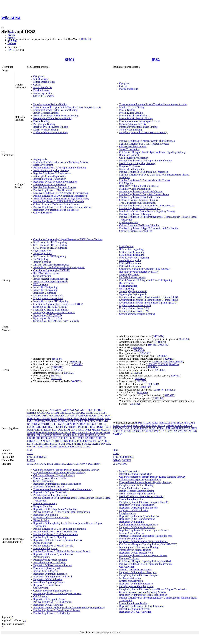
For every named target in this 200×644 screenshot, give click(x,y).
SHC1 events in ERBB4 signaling (50, 248)
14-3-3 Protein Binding (131, 130)
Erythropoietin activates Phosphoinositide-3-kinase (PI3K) (149, 297)
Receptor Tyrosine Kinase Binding (51, 127)
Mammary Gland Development (135, 189)
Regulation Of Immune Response (50, 574)
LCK (55, 430)
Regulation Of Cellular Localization (137, 527)
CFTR (50, 416)
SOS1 (62, 444)
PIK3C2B (100, 435)
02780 (30, 453)
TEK (40, 447)
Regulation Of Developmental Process (52, 565)
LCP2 (61, 430)
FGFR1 (71, 421)
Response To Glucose (130, 166)
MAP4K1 (86, 430)
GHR (52, 424)
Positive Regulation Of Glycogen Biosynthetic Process (147, 206)
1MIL (30, 464)
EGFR (54, 418)
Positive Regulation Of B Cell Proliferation (141, 192)
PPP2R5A (83, 438)
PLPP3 (65, 438)
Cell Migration (127, 183)
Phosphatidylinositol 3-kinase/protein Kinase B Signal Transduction (153, 589)
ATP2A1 (147, 423)
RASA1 (101, 441)
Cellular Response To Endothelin (136, 231)
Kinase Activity (41, 520)
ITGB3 (99, 427)
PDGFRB (90, 435)
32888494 (137, 347)
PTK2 (39, 441)
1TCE (63, 464)
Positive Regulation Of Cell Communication (55, 534)
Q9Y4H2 (126, 460)
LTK (73, 430)
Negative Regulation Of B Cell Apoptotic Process (144, 144)
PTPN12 (64, 441)
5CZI (91, 464)
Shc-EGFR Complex (44, 96)
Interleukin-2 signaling (45, 293)
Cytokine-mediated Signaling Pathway (53, 591)
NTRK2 (40, 435)
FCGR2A (52, 421)
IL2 (104, 424)
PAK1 (81, 435)
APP (74, 410)
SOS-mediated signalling (132, 252)
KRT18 (48, 430)
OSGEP (67, 435)
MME (68, 432)
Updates (12, 43)
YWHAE (182, 431)
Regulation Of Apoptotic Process (50, 599)
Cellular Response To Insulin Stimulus (139, 200)
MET (62, 432)
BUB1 (101, 410)
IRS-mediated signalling (131, 249)
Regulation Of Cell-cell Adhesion (136, 553)
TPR (46, 447)
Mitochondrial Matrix (44, 82)
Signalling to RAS (42, 251)
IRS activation (126, 283)
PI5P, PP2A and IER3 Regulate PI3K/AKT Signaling (146, 280)
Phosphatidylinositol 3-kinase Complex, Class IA (144, 502)
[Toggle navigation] (2, 28)
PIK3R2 (40, 438)
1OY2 (43, 464)
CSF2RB (79, 416)
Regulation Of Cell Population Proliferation (55, 182)
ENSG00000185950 (123, 457)
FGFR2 (79, 421)
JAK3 (149, 425)
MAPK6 (31, 432)
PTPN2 (73, 441)
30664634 (75, 362)
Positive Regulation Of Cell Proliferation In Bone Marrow (62, 207)
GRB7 (82, 424)
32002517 (170, 359)
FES (186, 423)
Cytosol (37, 85)
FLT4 (93, 421)
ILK (57, 427)
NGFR (99, 432)
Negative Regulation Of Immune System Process (144, 530)
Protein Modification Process (134, 488)
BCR (95, 410)
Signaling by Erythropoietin (133, 291)
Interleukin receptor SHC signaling (51, 301)
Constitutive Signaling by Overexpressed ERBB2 (58, 304)
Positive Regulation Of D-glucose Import (140, 208)
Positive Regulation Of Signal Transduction (55, 532)
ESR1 (108, 418)
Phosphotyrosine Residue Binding (50, 104)
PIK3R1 (31, 438)
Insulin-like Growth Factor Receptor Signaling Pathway (61, 199)
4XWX (84, 464)
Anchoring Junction (43, 93)
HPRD (11, 50)
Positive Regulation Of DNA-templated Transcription (60, 196)
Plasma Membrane (43, 87)
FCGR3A (62, 421)
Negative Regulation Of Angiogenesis (52, 173)
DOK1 (38, 418)
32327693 (59, 370)
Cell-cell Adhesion (43, 213)
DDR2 (30, 418)
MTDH (161, 425)
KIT (41, 430)
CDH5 (30, 416)
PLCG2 (57, 438)
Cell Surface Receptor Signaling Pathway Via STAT (145, 561)
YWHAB (172, 431)
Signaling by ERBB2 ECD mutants (51, 310)
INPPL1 (73, 427)
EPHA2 (62, 418)
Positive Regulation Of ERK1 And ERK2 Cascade (59, 201)
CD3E (97, 413)
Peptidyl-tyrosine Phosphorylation (50, 495)
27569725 (69, 373)
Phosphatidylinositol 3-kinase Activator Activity (143, 132)
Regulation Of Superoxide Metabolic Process (56, 210)
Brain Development (129, 155)
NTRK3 (48, 435)
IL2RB (30, 427)
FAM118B (32, 421)
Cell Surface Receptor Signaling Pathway (54, 475)
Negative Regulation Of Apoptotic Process (55, 187)
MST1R (91, 432)
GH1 (47, 424)
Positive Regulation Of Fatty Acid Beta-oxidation (144, 194)
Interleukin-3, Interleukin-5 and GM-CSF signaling (59, 267)
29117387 (141, 381)
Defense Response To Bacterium (50, 184)
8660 (115, 450)
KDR (36, 430)
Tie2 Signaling (41, 259)
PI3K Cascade (126, 246)
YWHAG (192, 431)
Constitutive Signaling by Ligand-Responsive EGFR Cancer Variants (68, 239)
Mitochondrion (41, 79)
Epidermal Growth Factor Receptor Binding (55, 110)
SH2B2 (36, 444)
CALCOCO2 (44, 413)
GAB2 (30, 424)
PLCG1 (49, 438)
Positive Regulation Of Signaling (50, 537)
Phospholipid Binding (44, 124)
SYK (30, 447)
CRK (56, 416)
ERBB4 (100, 418)
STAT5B (96, 444)
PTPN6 (81, 441)
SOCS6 (133, 431)
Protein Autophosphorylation (48, 568)
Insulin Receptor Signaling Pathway (51, 170)
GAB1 (105, 421)
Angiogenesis (40, 159)
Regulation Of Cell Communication (51, 517)
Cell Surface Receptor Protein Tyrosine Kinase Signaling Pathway (152, 152)
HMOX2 (90, 424)
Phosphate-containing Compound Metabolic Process (145, 536)
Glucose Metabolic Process (133, 147)
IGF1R (98, 424)
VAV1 (73, 447)
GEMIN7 (39, 424)
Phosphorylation (41, 557)
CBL (62, 413)
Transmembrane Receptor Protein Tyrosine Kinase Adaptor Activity (67, 107)
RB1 (107, 441)
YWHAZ (118, 434)
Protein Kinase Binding (131, 113)
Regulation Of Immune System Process (53, 554)
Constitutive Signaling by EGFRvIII (51, 270)
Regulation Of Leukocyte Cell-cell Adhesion (142, 606)
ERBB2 (83, 418)
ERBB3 (92, 418)
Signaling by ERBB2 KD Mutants (50, 307)
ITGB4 (107, 427)
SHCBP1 (45, 444)
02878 (116, 453)
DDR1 (108, 416)
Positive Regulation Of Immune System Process (57, 593)
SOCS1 (117, 431)
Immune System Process (46, 571)
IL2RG (38, 427)
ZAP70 (87, 447)
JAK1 (136, 425)
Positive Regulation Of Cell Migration (52, 602)
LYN (78, 430)
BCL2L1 (166, 423)
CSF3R (88, 416)
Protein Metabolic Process (132, 539)
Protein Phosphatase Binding (134, 116)
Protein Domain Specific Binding (136, 118)
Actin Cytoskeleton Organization (50, 176)
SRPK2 (149, 431)
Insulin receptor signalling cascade (51, 279)
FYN (98, 421)
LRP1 (67, 430)
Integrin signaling (42, 262)
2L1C (70, 464)
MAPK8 (40, 432)
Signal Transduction (129, 149)
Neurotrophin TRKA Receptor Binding (53, 118)
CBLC (75, 413)
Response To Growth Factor (47, 585)
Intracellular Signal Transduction (50, 179)
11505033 (86, 39)
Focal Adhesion (41, 90)
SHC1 (70, 60)
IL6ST (51, 427)
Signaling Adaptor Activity (133, 124)
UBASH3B (64, 447)
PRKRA (31, 441)
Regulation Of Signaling (45, 515)
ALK (52, 410)
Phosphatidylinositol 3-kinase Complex (139, 575)
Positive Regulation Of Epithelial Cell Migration (144, 172)
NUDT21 (58, 435)
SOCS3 (125, 431)
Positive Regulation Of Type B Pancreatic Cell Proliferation (149, 228)
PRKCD (102, 438)
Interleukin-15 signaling (45, 287)
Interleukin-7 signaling (131, 260)
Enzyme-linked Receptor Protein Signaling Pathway (59, 472)
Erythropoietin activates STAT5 (135, 305)
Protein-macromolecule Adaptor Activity (140, 121)
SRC (79, 444)
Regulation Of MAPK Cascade (49, 487)
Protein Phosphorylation (45, 548)
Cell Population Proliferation (134, 158)
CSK (95, 416)
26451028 (158, 398)
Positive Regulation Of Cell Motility (52, 613)
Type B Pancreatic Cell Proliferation (137, 203)
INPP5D (64, 427)
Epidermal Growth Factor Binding (50, 132)
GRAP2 (67, 424)
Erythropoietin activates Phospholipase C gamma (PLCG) (148, 303)
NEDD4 (170, 425)
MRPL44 (82, 432)
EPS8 (76, 418)
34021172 (56, 378)
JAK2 (30, 430)
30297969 (142, 392)
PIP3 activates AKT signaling (134, 258)
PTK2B (46, 441)
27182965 (136, 373)
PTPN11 (55, 441)
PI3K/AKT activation (130, 263)
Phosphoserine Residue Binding (135, 550)
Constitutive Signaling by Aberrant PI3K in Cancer (145, 269)
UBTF (164, 431)
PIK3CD (117, 428)
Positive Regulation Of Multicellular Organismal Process (62, 551)
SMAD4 (54, 444)
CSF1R (70, 416)
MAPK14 (106, 430)
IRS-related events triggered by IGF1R (139, 272)
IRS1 (87, 427)
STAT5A (87, 444)
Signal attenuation (42, 276)
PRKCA (93, 438)
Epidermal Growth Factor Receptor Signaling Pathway (61, 162)
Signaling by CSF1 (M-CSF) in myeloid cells (56, 321)
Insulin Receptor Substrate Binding (137, 491)
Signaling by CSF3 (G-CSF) (47, 315)
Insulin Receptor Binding (46, 113)
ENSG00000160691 (37, 457)
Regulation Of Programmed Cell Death (53, 577)
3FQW (116, 464)
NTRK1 (31, 435)
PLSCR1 (73, 438)
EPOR (70, 418)
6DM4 (97, 464)
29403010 (57, 367)
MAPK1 (96, 430)
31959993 (170, 395)
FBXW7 (42, 421)
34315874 (158, 336)
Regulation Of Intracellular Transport (138, 572)
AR (78, 410)
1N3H (36, 464)
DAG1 (101, 416)
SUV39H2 (106, 444)
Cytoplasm (39, 76)
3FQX (123, 464)
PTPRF (178, 428)
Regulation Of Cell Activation (48, 605)
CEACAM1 (40, 416)
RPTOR (186, 428)
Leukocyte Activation (130, 578)
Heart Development (43, 165)
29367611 (175, 376)
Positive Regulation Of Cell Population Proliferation (60, 168)
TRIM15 (53, 447)
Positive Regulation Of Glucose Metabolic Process (145, 180)
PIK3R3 (144, 428)
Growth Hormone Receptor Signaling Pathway (143, 592)
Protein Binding (41, 121)
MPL (74, 432)
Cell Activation (41, 588)
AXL (83, 410)
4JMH (76, 464)
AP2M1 (138, 423)
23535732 (56, 376)
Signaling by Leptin (129, 274)
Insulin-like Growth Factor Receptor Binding (56, 116)
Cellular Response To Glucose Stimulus (139, 225)
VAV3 (79, 447)
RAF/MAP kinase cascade (46, 273)
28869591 (153, 345)
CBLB (68, 413)
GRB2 (75, 424)
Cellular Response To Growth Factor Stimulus (56, 204)
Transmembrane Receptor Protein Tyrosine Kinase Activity (63, 489)
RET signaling (41, 284)
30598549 (163, 345)
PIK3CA (188, 425)
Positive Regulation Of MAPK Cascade (53, 190)
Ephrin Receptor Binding (46, 130)
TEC (35, 447)
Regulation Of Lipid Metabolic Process (139, 186)
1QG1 (50, 464)
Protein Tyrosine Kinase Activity (50, 478)
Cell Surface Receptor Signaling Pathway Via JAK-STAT (148, 544)
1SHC (57, 464)
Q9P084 (117, 460)
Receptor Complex (43, 506)
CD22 (82, 413)
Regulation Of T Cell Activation (135, 612)
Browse (11, 35)
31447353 (184, 339)
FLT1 (86, 421)
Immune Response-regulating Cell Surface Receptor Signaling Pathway (69, 608)
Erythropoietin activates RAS (48, 296)
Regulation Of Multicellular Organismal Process (57, 540)
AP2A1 (59, 410)
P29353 (31, 460)
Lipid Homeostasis (129, 222)
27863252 (157, 362)
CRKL (63, 416)
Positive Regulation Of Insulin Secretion (140, 197)
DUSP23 (46, 418)
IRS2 (156, 60)
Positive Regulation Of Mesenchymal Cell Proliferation (147, 141)
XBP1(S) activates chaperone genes (51, 265)
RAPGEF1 (90, 441)
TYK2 (157, 431)
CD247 (90, 413)
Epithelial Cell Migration (132, 169)
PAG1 (75, 435)
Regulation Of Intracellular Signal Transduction (57, 484)
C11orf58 (32, 413)
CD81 (104, 413)
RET (29, 444)
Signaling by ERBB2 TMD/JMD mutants (54, 312)
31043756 (57, 359)
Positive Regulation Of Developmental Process (57, 610)
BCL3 (89, 410)
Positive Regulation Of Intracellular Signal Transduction (61, 512)
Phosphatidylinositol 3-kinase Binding (138, 127)
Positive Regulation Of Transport (136, 214)
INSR (81, 427)
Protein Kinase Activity (45, 503)
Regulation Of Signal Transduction (51, 492)
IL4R (45, 427)
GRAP (59, 424)
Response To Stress (129, 558)
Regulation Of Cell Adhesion (48, 579)
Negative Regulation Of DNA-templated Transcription (61, 193)
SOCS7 (141, 431)
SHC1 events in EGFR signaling (50, 256)
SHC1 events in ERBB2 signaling (50, 242)
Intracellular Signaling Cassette (49, 582)
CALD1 (55, 413)
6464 (30, 450)
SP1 (74, 444)
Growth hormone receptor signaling (137, 314)
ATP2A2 (156, 423)
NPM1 (107, 432)
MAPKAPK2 (52, 432)
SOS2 (69, 444)
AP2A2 (67, 410)
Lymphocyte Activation (131, 581)
